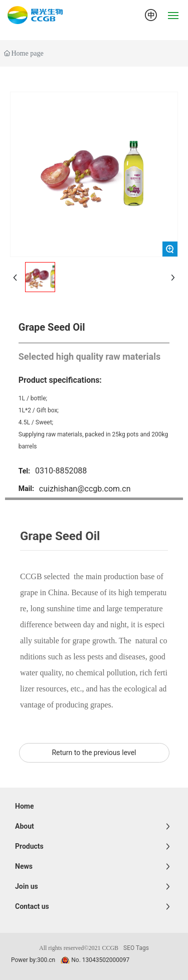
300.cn (46, 960)
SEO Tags (136, 948)
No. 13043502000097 (100, 960)
